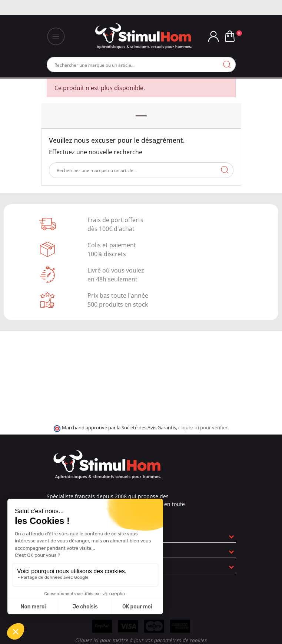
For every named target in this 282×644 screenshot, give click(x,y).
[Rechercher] (141, 65)
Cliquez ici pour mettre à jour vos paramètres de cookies (141, 640)
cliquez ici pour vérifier (203, 428)
